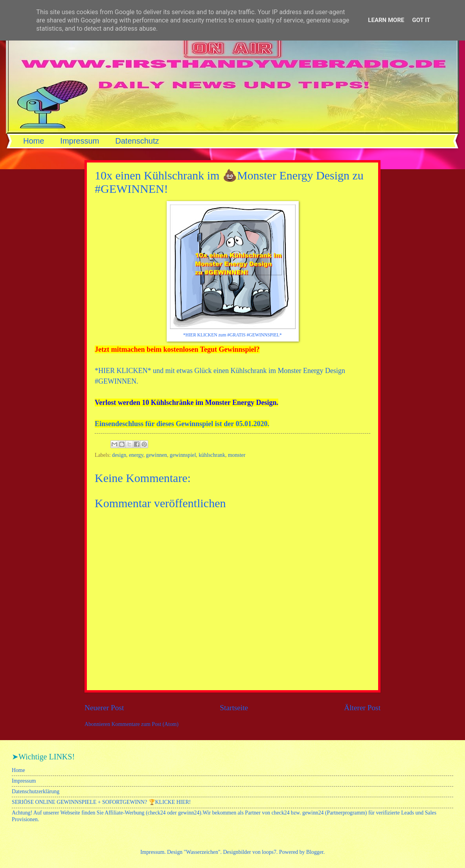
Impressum (80, 141)
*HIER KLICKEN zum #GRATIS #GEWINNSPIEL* (232, 335)
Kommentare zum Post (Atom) (145, 724)
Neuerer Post (104, 708)
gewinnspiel (183, 455)
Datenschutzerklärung (36, 791)
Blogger (315, 852)
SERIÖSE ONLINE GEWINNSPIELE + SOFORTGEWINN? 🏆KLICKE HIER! (101, 802)
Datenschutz (137, 141)
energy (136, 455)
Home (34, 141)
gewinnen (156, 455)
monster (237, 455)
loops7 (269, 852)
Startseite (234, 708)
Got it (421, 20)
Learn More (386, 20)
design (119, 455)
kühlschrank (212, 455)
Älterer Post (362, 708)
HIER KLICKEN (123, 371)
